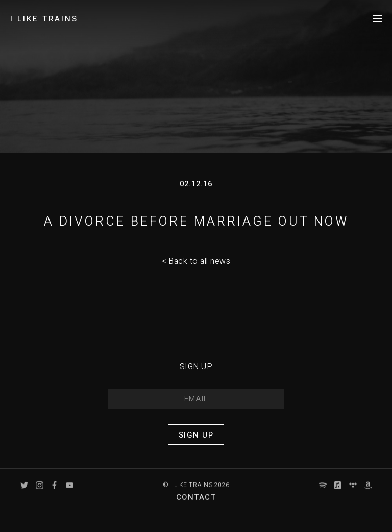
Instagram (40, 492)
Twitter (24, 492)
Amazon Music (368, 492)
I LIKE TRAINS (44, 19)
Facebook (54, 492)
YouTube (70, 492)
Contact (196, 504)
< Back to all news (196, 261)
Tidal (353, 492)
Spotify (323, 492)
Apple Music (338, 492)
